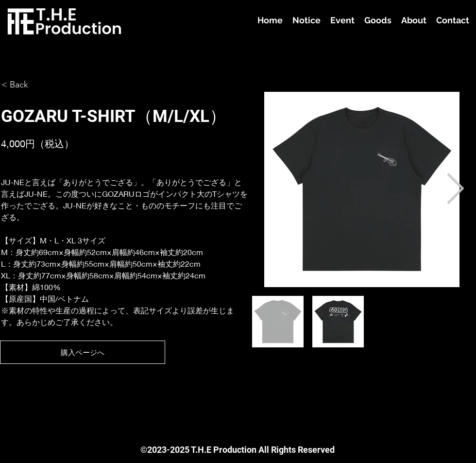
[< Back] (20, 85)
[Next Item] (455, 189)
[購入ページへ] (83, 352)
